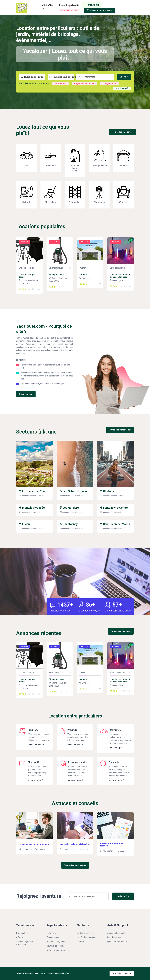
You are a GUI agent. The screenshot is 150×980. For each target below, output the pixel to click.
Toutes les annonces (121, 631)
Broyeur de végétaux (56, 942)
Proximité (72, 730)
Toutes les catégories (122, 132)
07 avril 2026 (27, 850)
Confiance (115, 730)
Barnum (83, 275)
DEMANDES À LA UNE (69, 8)
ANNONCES (47, 7)
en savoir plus (36, 744)
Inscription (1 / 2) (123, 896)
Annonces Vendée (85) (120, 430)
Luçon (25, 524)
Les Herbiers (69, 508)
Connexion (92, 5)
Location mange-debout (27, 276)
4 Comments (42, 850)
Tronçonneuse (109, 84)
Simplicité (33, 730)
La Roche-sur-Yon (32, 491)
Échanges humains (78, 762)
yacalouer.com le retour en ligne (34, 844)
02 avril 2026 (108, 851)
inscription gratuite (122, 973)
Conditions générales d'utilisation (26, 943)
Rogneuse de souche (84, 84)
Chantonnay (69, 524)
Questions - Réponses (117, 942)
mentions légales (61, 973)
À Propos (20, 937)
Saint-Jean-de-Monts (115, 524)
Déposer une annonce (100, 10)
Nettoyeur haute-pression (58, 950)
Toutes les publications (75, 865)
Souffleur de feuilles (55, 946)
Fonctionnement (114, 937)
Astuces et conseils (116, 933)
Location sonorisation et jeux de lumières (120, 276)
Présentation (22, 933)
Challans (107, 491)
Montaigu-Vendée (32, 508)
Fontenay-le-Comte (114, 508)
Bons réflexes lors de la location (75, 844)
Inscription (122, 88)
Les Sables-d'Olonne (74, 491)
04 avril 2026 (68, 850)
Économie (114, 762)
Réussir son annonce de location (112, 845)
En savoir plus (26, 394)
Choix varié (33, 762)
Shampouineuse (57, 275)
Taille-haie (51, 933)
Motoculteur (60, 84)
